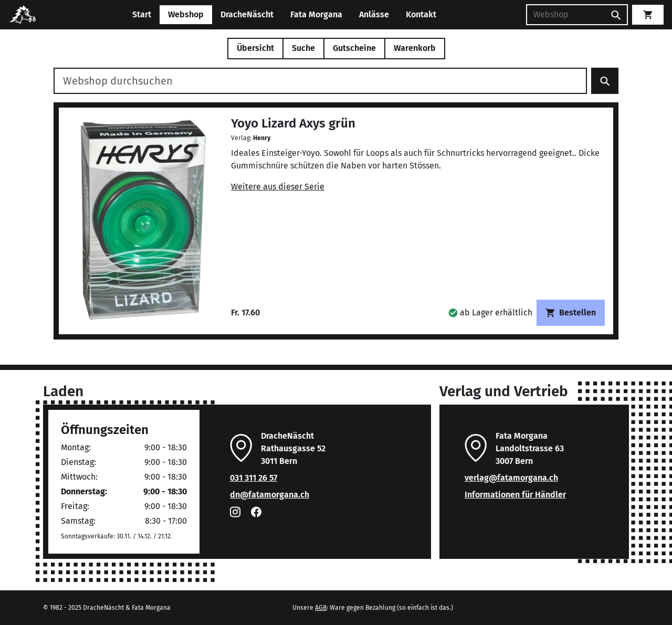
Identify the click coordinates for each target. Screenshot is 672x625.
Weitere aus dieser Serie (278, 187)
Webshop (186, 14)
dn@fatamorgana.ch (270, 495)
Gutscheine (354, 48)
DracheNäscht (247, 14)
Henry (262, 138)
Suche (303, 48)
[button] (490, 312)
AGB (321, 608)
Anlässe (374, 14)
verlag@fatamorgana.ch (511, 478)
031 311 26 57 (254, 478)
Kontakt (421, 14)
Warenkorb (415, 48)
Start (142, 14)
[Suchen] (565, 15)
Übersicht (255, 48)
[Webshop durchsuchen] (320, 81)
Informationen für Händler (515, 495)
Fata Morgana (316, 14)
